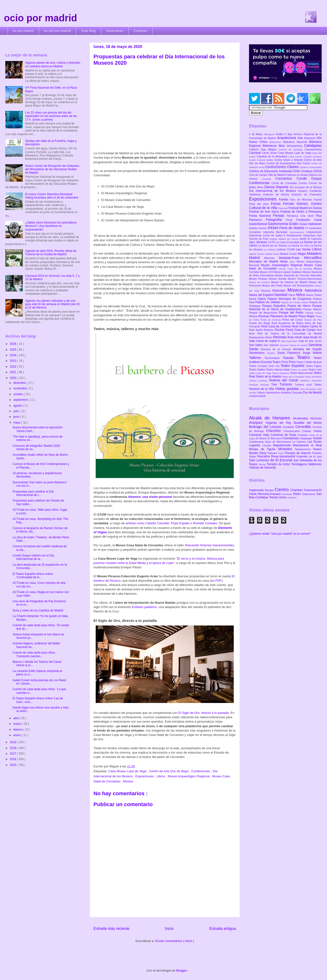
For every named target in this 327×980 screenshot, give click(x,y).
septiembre (21, 400)
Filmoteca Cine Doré (301, 216)
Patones (273, 453)
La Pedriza (270, 250)
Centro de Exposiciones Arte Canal (289, 163)
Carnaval (255, 153)
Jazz (253, 242)
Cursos (304, 183)
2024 (14, 355)
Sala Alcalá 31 (312, 337)
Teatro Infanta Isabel (278, 370)
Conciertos (286, 178)
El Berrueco (275, 438)
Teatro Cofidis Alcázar (309, 362)
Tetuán (274, 497)
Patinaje (310, 313)
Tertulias (266, 385)
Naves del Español (262, 295)
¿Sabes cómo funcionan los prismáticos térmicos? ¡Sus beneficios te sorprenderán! (51, 226)
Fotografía (276, 220)
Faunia (318, 200)
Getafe (317, 438)
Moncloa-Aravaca (270, 494)
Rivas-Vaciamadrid (284, 456)
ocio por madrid (40, 18)
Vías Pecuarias (309, 389)
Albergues (270, 134)
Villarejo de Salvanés (263, 468)
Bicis (283, 146)
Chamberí (297, 490)
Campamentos (313, 149)
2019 (14, 742)
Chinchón (275, 431)
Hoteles (254, 228)
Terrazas (255, 385)
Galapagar (306, 438)
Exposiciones (145, 776)
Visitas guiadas (288, 389)
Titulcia (263, 464)
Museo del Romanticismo (299, 286)
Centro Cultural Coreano (308, 157)
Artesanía (310, 138)
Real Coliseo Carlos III (307, 326)
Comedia (268, 179)
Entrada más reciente (111, 929)
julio (16, 411)
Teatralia (290, 358)
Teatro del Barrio (313, 377)
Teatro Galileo (257, 370)
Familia (284, 200)
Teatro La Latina (300, 370)
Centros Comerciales (311, 167)
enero (17, 735)
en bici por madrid (58, 31)
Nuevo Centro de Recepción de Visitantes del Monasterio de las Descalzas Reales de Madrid (52, 169)
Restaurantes (257, 337)
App (291, 134)
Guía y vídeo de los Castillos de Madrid (38, 610)
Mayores (272, 258)
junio (17, 417)
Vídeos (261, 393)
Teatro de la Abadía (269, 377)
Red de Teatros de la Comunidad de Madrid (290, 333)
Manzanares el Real (307, 445)
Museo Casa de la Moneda (296, 269)
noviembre (20, 388)
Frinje (291, 220)
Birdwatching (296, 146)
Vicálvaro (292, 498)
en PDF (216, 581)
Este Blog (89, 31)
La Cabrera (300, 442)
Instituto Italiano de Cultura (284, 239)
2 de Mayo (257, 134)
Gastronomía (278, 224)
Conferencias (201, 771)
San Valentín (272, 345)
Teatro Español (293, 366)
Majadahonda (283, 445)
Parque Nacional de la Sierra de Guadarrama (285, 308)
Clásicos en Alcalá (297, 175)
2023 (14, 361)
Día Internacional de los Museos (274, 191)
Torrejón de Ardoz (279, 464)
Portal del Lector (293, 320)
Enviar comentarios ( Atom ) (175, 941)
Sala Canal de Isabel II (265, 341)
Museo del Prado (273, 286)
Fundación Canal (309, 220)
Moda (285, 262)
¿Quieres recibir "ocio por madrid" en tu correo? (280, 534)
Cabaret (255, 149)
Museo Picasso (259, 279)
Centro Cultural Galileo (262, 160)
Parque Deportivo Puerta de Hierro (287, 306)
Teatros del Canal (284, 380)
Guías (304, 224)
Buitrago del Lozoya (266, 427)
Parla (263, 453)
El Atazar (262, 438)
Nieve (292, 295)
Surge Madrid (312, 353)
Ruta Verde (295, 337)
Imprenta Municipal (276, 232)
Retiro (269, 337)
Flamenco (257, 220)
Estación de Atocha (277, 194)
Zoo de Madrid (312, 393)
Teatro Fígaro (314, 366)
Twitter (318, 385)
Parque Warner (312, 309)
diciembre (20, 383)
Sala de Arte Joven (310, 341)
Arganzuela (257, 490)
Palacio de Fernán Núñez (295, 302)
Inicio (169, 929)
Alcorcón (316, 418)
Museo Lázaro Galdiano (288, 272)
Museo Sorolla (278, 279)
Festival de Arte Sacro (265, 212)
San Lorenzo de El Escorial (271, 460)
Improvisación (298, 232)
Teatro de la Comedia (293, 377)
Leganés (256, 445)
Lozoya (268, 445)
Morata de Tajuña (264, 449)
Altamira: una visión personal (150, 497)
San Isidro (256, 345)
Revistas (280, 337)
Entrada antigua (223, 929)
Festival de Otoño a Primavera (301, 212)
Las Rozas (315, 442)
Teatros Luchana (259, 381)
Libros (161, 776)
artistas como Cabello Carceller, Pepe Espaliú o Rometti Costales (171, 523)
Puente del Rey (313, 320)
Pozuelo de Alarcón (298, 453)
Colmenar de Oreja (284, 435)
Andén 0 (282, 134)
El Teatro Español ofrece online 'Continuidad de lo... (33, 576)
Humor (263, 228)
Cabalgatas (313, 146)
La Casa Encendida (288, 242)
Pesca (318, 313)
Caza (292, 157)
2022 (14, 367)
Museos (267, 291)
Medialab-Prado (292, 258)
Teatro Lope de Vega (261, 373)
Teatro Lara (315, 370)
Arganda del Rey (280, 423)
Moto (293, 262)
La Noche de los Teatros (273, 246)
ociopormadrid (257, 396)
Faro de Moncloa (302, 200)
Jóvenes (262, 242)
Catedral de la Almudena (273, 156)
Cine (297, 171)
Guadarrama (257, 442)
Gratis (294, 224)
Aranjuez (257, 423)
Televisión (317, 381)
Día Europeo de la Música (306, 187)
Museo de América (260, 282)
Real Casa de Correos (276, 326)
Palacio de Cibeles (268, 302)
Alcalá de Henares (271, 418)
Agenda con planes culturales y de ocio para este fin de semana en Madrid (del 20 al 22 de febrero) (52, 304)
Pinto (282, 453)
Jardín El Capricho (311, 239)
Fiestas (280, 216)
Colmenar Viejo (260, 435)
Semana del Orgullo (307, 349)
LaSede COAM (286, 249)
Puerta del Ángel (260, 323)
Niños (301, 295)
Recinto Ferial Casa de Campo (296, 330)
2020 (14, 378)
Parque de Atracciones (264, 313)
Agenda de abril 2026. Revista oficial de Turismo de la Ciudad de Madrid (51, 253)
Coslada (303, 435)
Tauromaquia (274, 358)
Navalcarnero (304, 449)
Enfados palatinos (144, 607)
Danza (270, 187)
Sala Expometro (290, 341)
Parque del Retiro (292, 313)
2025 (14, 350)
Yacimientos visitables (279, 393)
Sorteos (272, 353)
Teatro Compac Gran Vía (265, 366)
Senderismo (258, 353)
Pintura (254, 316)
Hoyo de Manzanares (279, 442)
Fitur (319, 216)
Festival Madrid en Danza (305, 208)
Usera (283, 497)
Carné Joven (270, 153)
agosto (18, 406)
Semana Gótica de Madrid (294, 345)
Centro (282, 490)
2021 (14, 372)
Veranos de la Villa (262, 389)
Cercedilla (304, 427)
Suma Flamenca (290, 353)
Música (128, 781)
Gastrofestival (258, 224)
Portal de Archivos (271, 320)
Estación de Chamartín (307, 194)
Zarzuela (298, 393)
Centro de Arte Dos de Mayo (169, 771)
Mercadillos (313, 258)
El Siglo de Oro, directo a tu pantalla (204, 713)
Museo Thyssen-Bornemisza (305, 279)
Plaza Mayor (307, 316)
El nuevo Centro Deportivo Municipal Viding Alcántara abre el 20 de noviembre (52, 196)
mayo (17, 423)
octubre (19, 394)
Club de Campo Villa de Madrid (268, 175)
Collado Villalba (312, 431)
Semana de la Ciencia (277, 349)
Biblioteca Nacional (296, 142)
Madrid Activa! (257, 254)
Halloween (315, 224)
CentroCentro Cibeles (282, 167)
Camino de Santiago (292, 150)
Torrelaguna (300, 464)
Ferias (277, 204)
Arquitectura (287, 138)
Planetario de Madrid (284, 316)
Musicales (280, 291)
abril (16, 718)
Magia (302, 254)
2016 (14, 759)
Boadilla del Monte (308, 423)
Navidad (281, 295)
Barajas (270, 490)
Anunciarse (115, 31)
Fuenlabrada (291, 438)
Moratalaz (288, 494)
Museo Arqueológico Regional (189, 776)
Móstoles (287, 449)
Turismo (287, 384)
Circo (318, 171)
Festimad (283, 208)
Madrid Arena (272, 254)
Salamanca (309, 494)
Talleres (257, 358)
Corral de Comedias (285, 183)
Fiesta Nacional (261, 216)
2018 (14, 748)
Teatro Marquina (281, 373)
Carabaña (289, 427)
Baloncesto (276, 142)
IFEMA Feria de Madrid (287, 228)
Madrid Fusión (289, 254)
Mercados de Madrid (265, 262)
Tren (275, 385)
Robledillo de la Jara (309, 456)
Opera (263, 299)
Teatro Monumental (302, 373)
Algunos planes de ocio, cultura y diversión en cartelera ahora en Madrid (53, 64)
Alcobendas (302, 418)
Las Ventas (304, 249)
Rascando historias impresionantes (209, 545)
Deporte (283, 187)
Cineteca (307, 171)
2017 (14, 754)
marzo (18, 724)
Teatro (305, 357)
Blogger (182, 970)
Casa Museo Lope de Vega (128, 771)
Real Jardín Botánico (262, 330)
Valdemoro (315, 464)
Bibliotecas (271, 146)
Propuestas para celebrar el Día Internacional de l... (33, 493)
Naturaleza (313, 290)
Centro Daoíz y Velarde (289, 160)
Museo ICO (267, 272)
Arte (301, 138)
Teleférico (306, 381)
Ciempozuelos (293, 431)
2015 (14, 765)
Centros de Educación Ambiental (271, 171)
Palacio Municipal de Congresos (290, 299)
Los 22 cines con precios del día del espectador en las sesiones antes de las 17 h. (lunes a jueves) (51, 116)
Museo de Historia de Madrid (290, 282)
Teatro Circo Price (284, 362)
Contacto (140, 31)
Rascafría (264, 456)
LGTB (272, 242)
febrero (18, 730)
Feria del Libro (260, 204)
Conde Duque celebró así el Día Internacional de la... (33, 557)
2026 (14, 344)
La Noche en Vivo (299, 246)
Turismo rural (304, 385)
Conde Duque (309, 178)
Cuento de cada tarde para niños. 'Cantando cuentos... (34, 654)
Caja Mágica (269, 149)
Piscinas (264, 316)
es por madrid (23, 31)
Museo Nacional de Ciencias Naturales (298, 275)
